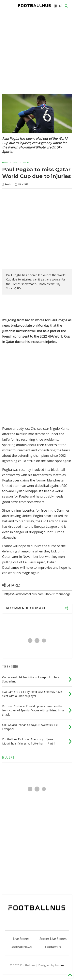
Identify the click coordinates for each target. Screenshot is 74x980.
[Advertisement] (37, 51)
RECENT (8, 757)
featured (26, 163)
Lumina (60, 965)
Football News (21, 947)
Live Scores (21, 939)
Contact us (53, 947)
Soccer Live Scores (53, 939)
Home (5, 163)
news (15, 163)
